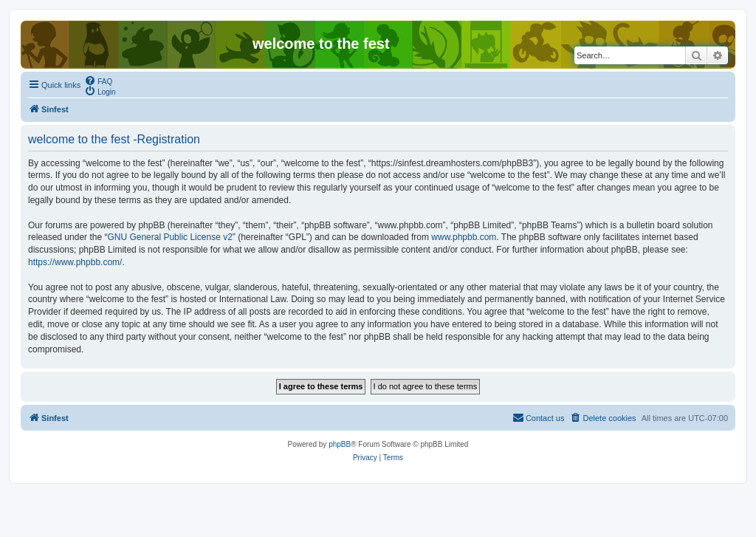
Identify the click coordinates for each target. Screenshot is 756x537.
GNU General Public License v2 (169, 237)
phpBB (340, 444)
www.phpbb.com (464, 237)
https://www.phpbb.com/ (75, 262)
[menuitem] (98, 81)
